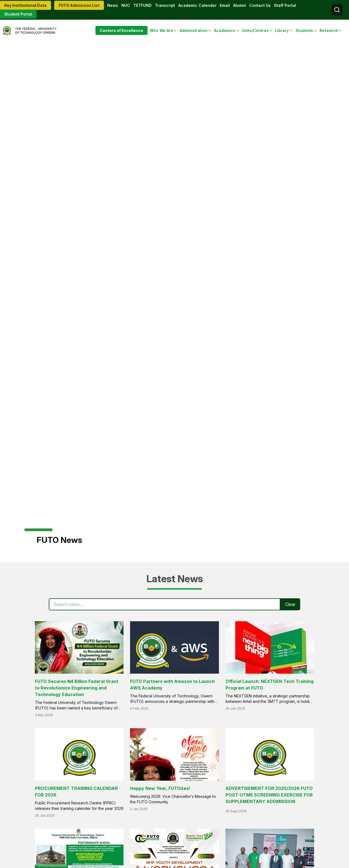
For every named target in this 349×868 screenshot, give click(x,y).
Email (225, 5)
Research (329, 30)
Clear (290, 604)
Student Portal (18, 14)
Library (282, 30)
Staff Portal (285, 5)
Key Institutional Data (25, 5)
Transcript (165, 5)
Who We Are (161, 30)
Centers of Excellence (121, 30)
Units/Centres (255, 30)
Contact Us (260, 5)
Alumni (240, 5)
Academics (225, 30)
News (113, 5)
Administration (194, 30)
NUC (126, 5)
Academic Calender (197, 5)
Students (304, 30)
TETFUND (142, 5)
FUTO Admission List (79, 5)
